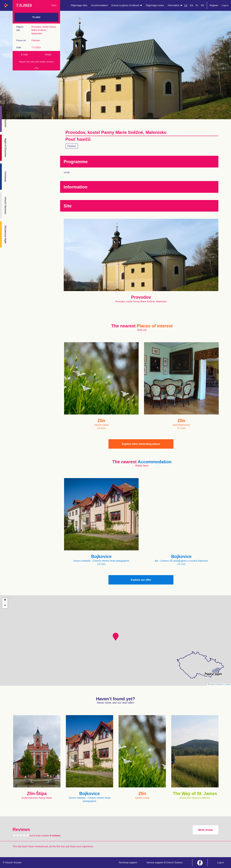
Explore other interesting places (141, 444)
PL (197, 5)
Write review (206, 830)
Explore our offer (141, 580)
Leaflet (211, 685)
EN (191, 5)
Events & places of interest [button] (127, 5)
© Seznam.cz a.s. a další (223, 685)
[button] (116, 637)
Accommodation (99, 5)
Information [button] (175, 5)
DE (202, 5)
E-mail (24, 54)
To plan (36, 17)
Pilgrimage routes (155, 5)
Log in (225, 5)
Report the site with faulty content (36, 62)
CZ (186, 5)
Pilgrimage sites (79, 5)
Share (48, 54)
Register (214, 5)
